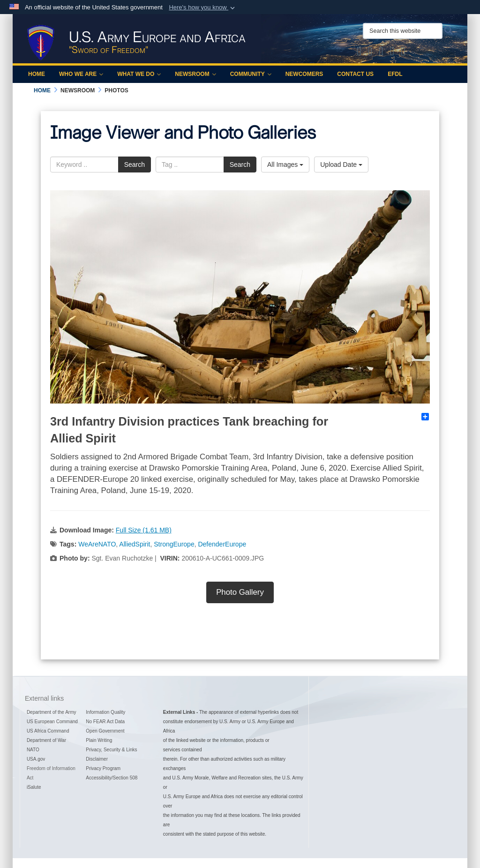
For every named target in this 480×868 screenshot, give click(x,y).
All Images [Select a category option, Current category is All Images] (285, 165)
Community (251, 74)
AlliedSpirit (135, 544)
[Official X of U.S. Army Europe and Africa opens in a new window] (359, 53)
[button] (203, 7)
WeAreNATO (97, 544)
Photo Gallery (240, 592)
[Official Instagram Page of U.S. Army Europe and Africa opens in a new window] (381, 53)
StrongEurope (174, 544)
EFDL (395, 74)
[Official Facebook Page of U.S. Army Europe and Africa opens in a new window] (370, 53)
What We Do (139, 74)
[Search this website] (403, 31)
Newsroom (195, 74)
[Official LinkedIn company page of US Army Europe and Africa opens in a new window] (403, 53)
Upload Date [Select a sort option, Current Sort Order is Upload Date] (341, 165)
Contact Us (355, 74)
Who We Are (81, 74)
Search (135, 165)
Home (37, 74)
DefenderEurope (222, 544)
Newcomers (304, 74)
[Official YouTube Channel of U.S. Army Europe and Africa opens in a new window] (392, 53)
